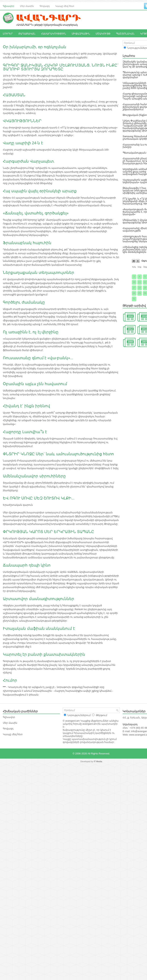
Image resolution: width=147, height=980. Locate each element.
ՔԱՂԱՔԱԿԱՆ (27, 33)
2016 (130, 316)
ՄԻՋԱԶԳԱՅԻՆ (81, 33)
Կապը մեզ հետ (65, 6)
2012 (130, 329)
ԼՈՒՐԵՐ (8, 33)
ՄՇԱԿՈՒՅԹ (103, 33)
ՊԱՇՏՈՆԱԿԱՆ (125, 33)
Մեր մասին (27, 6)
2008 (130, 342)
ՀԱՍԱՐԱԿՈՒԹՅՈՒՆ (54, 33)
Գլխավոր (9, 6)
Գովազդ (45, 6)
